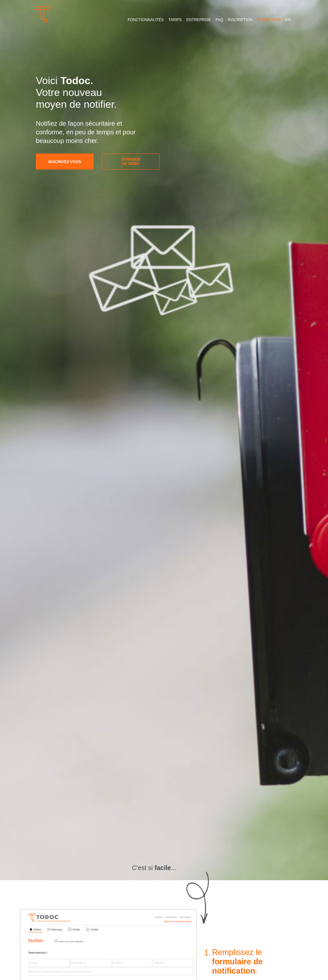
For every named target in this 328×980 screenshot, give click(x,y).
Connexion (269, 20)
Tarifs (175, 20)
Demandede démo (131, 162)
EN (288, 20)
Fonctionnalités (146, 20)
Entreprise (199, 20)
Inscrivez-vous (65, 162)
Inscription (240, 20)
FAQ (219, 20)
